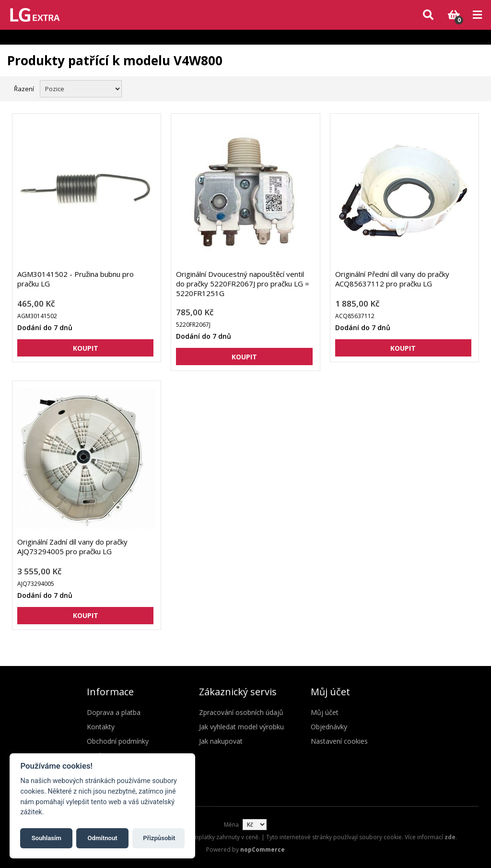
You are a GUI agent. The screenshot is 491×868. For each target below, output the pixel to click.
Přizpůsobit (159, 838)
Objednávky (329, 727)
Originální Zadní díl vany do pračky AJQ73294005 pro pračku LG (72, 547)
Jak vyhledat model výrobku (241, 727)
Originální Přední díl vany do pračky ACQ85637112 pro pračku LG (392, 279)
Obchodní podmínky (118, 741)
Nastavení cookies (339, 741)
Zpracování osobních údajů (241, 712)
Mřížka (456, 88)
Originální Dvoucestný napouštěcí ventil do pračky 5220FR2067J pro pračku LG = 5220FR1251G (243, 284)
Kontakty (101, 727)
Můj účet (325, 712)
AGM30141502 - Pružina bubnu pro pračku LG (76, 279)
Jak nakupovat (221, 741)
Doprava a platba (114, 712)
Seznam (473, 88)
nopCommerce (263, 850)
